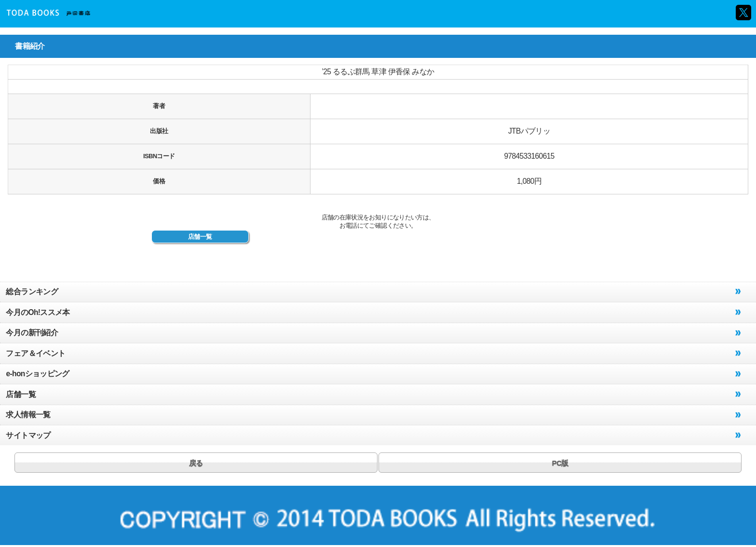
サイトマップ (28, 435)
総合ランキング (32, 292)
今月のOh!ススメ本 (38, 312)
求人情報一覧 (28, 415)
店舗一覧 (200, 237)
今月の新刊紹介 (32, 333)
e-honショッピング (37, 374)
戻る (196, 463)
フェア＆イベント (35, 353)
